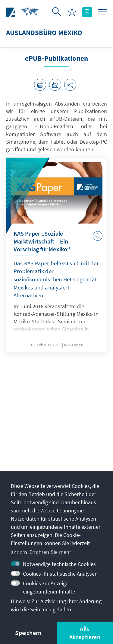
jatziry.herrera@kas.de (37, 462)
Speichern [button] (28, 633)
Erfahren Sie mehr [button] (50, 552)
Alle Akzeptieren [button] (85, 633)
